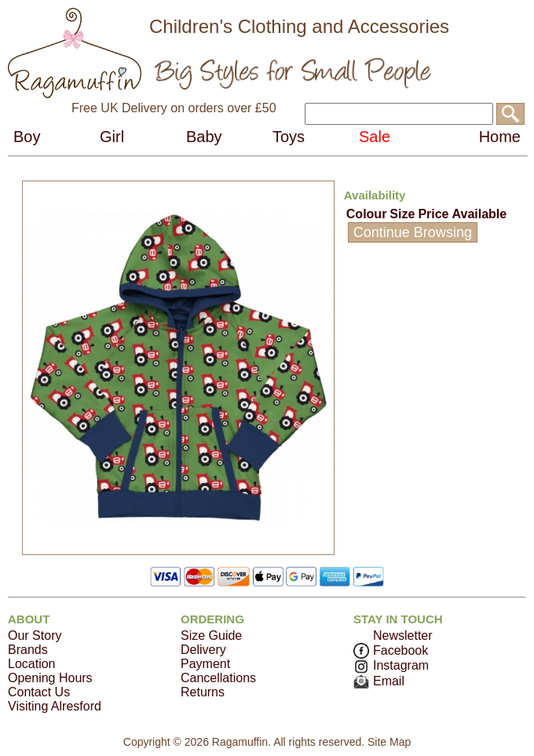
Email (379, 681)
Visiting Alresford (55, 706)
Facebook (391, 650)
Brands (28, 650)
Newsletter (403, 635)
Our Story (35, 635)
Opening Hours (50, 678)
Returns (203, 692)
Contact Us (39, 692)
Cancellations (218, 678)
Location (32, 664)
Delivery (203, 650)
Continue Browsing (413, 232)
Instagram (391, 665)
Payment (205, 664)
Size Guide (211, 635)
